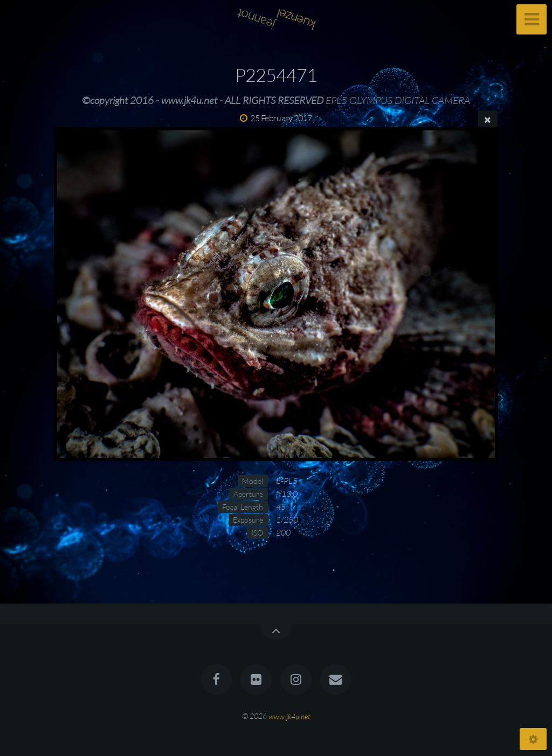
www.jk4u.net (289, 716)
